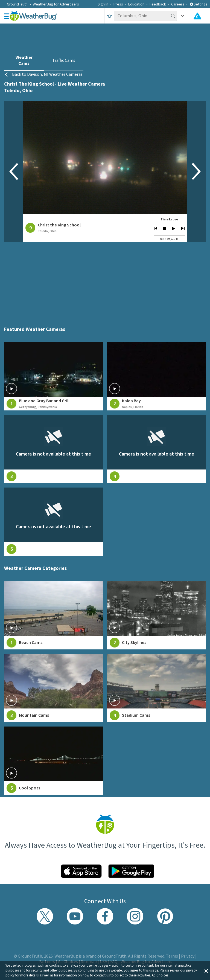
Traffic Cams (64, 60)
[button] (206, 970)
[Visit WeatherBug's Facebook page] (105, 916)
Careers (178, 4)
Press (118, 4)
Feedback (158, 4)
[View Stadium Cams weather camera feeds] (157, 688)
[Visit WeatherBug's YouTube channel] (75, 916)
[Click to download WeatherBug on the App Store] (81, 871)
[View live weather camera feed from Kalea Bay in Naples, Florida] (157, 376)
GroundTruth (17, 4)
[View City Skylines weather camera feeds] (157, 615)
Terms (172, 956)
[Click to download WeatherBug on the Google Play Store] (131, 871)
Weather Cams (24, 60)
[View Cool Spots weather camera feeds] (53, 761)
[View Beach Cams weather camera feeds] (53, 615)
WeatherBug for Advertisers (56, 4)
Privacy (188, 956)
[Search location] (146, 16)
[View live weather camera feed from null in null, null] (53, 449)
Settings (199, 4)
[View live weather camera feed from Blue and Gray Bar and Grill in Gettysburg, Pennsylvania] (53, 376)
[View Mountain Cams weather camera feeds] (53, 688)
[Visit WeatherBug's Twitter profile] (45, 916)
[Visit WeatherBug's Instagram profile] (135, 916)
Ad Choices (160, 975)
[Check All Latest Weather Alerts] (197, 16)
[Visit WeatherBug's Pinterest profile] (165, 916)
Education (136, 4)
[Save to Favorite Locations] (110, 16)
